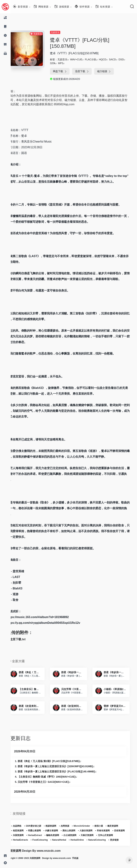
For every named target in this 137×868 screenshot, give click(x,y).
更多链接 (45, 845)
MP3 (66, 63)
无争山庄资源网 (27, 840)
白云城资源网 (91, 835)
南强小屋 (105, 826)
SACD (118, 59)
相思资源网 (25, 831)
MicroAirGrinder (88, 826)
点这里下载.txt (23, 639)
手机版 (86, 863)
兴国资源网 (40, 835)
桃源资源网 (57, 826)
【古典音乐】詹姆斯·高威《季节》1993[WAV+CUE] (53, 777)
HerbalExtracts (46, 840)
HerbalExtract (56, 835)
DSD (127, 59)
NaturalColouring (28, 845)
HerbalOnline (103, 840)
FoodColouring (66, 840)
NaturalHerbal (85, 840)
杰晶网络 (24, 826)
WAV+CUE (82, 59)
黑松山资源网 (75, 831)
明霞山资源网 (41, 831)
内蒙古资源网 (58, 831)
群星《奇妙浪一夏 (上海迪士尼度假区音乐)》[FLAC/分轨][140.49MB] (63, 771)
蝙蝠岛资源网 (74, 835)
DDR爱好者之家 (40, 826)
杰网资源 (71, 826)
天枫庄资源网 (109, 835)
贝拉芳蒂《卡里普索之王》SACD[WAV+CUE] (50, 782)
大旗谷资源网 (92, 831)
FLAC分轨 (96, 59)
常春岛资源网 (110, 831)
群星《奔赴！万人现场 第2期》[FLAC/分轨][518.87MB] (55, 761)
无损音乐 (61, 32)
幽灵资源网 (119, 826)
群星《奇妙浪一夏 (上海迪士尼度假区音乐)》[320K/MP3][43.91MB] (62, 766)
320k (58, 63)
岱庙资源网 (25, 835)
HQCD (108, 59)
